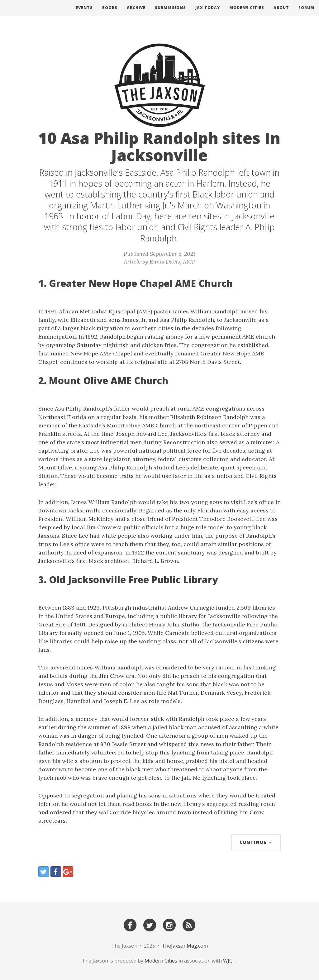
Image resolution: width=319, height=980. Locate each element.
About (281, 14)
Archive (136, 14)
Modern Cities (247, 14)
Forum (306, 14)
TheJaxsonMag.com (185, 946)
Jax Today (208, 14)
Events (84, 14)
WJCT (229, 961)
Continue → (256, 842)
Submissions (170, 14)
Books (110, 14)
